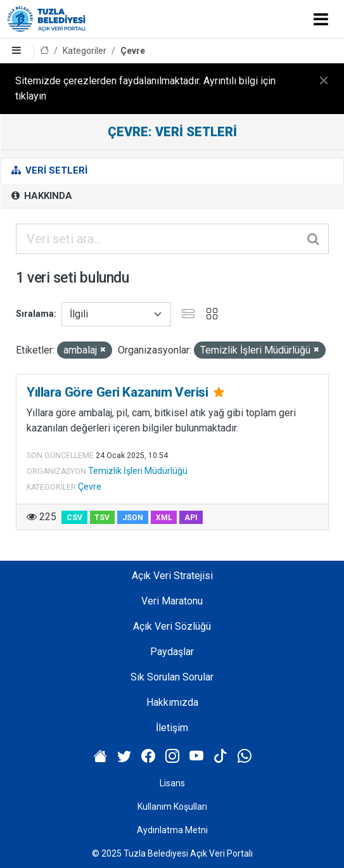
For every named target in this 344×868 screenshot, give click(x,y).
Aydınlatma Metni (172, 830)
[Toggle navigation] (321, 19)
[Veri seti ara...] (172, 239)
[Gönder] (314, 239)
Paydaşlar (172, 652)
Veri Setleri (49, 170)
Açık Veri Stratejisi (172, 576)
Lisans (172, 783)
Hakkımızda (172, 702)
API (191, 518)
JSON (133, 518)
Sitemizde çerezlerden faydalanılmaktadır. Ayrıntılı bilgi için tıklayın (145, 88)
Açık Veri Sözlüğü (172, 626)
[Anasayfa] (44, 51)
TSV (102, 518)
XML (164, 518)
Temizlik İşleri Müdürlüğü (138, 471)
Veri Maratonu (172, 601)
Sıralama (35, 314)
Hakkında (42, 196)
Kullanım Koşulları (172, 807)
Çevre (133, 51)
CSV (74, 518)
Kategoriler (85, 51)
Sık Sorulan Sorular (172, 677)
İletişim (172, 728)
